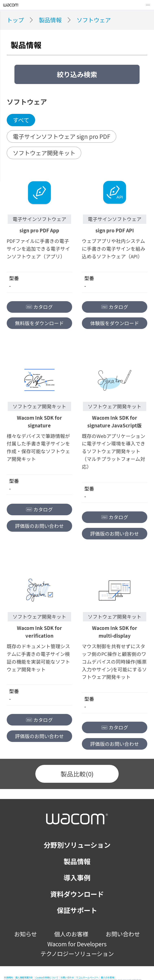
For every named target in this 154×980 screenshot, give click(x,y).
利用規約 (9, 977)
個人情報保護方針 (24, 977)
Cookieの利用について (47, 977)
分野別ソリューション (77, 845)
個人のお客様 (71, 934)
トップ (15, 20)
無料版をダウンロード (39, 323)
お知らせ (25, 934)
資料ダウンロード (77, 894)
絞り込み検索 (77, 74)
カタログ (40, 307)
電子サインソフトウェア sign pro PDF (62, 136)
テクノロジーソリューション (77, 954)
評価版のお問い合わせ (39, 526)
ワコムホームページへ (87, 977)
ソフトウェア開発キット (44, 153)
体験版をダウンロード (115, 323)
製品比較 (77, 774)
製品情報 (50, 20)
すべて (21, 120)
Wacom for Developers (77, 944)
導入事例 (77, 878)
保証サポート (77, 910)
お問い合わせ (123, 934)
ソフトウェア (94, 20)
